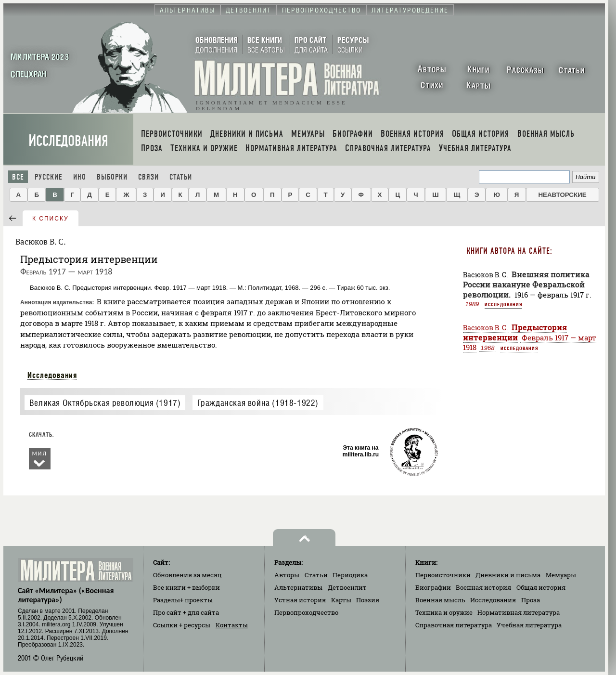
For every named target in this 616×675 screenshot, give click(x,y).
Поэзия (368, 600)
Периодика (350, 575)
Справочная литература (454, 625)
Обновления (187, 575)
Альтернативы (298, 587)
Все (18, 177)
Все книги (186, 587)
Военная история (483, 587)
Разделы (183, 600)
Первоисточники (443, 575)
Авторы (287, 575)
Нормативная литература (519, 612)
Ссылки (182, 625)
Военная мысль (440, 600)
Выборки (112, 177)
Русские (49, 177)
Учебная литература (529, 625)
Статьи (181, 177)
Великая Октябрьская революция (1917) (105, 403)
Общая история (541, 587)
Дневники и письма (508, 575)
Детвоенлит (347, 587)
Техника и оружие (444, 612)
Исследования (68, 141)
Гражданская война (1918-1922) (258, 403)
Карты (341, 600)
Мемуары (561, 575)
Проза (531, 600)
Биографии (433, 587)
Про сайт (186, 612)
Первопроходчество (306, 612)
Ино (80, 177)
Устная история (300, 600)
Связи (148, 177)
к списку (51, 219)
